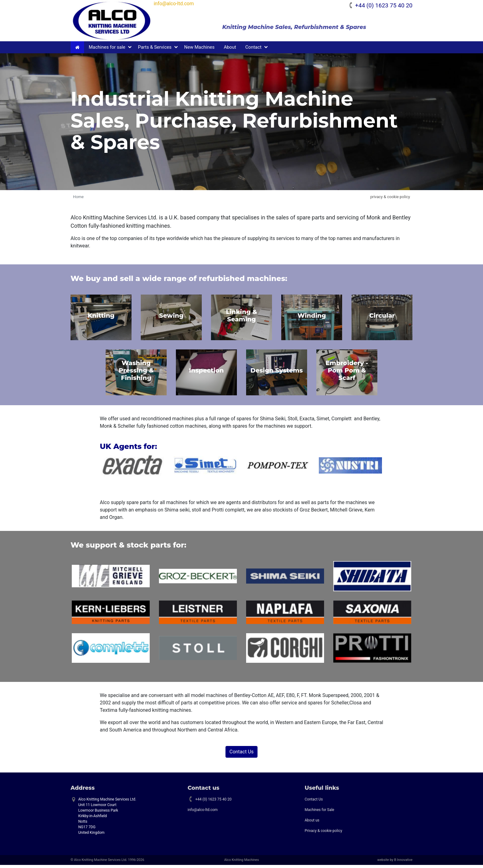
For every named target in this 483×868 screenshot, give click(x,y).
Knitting (101, 318)
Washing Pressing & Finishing (136, 373)
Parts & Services (155, 50)
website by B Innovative (395, 863)
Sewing (171, 318)
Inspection (206, 373)
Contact (253, 50)
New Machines (199, 50)
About (230, 50)
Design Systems (277, 373)
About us (312, 823)
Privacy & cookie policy (323, 833)
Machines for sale (107, 50)
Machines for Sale (319, 813)
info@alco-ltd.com (180, 4)
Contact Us (242, 754)
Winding (312, 318)
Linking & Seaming (241, 318)
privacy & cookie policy (390, 200)
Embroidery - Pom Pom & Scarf (347, 373)
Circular (382, 318)
